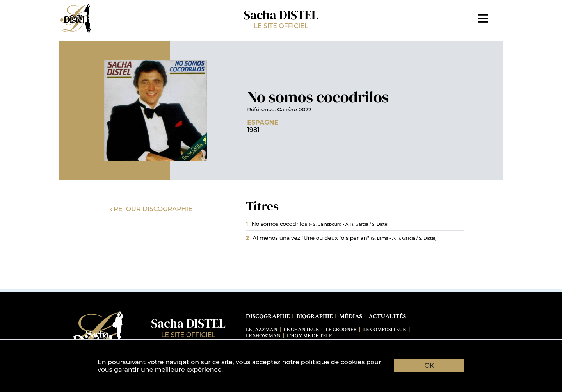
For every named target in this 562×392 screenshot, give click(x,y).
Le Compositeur (385, 330)
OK (430, 366)
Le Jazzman (262, 330)
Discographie (268, 316)
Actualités (387, 316)
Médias (351, 316)
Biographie (315, 316)
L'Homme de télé (309, 336)
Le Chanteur (301, 330)
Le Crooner (341, 330)
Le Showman (263, 336)
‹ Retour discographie (151, 209)
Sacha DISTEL (281, 18)
